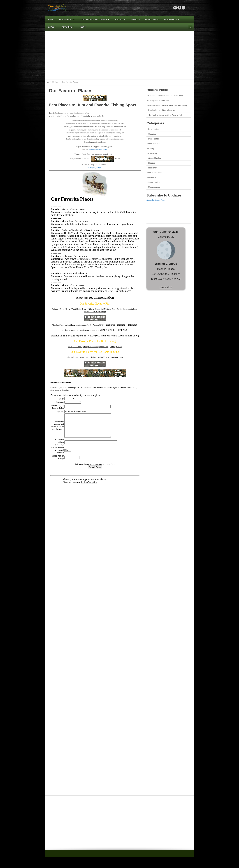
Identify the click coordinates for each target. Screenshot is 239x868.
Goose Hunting (155, 158)
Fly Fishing (153, 153)
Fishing (135, 19)
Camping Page (95, 167)
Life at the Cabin (155, 173)
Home (51, 19)
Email (175, 8)
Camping (152, 134)
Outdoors (152, 177)
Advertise (68, 27)
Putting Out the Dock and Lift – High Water (166, 96)
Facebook (179, 8)
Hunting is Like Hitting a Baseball (162, 110)
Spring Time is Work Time (159, 101)
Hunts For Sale (171, 19)
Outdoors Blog (67, 19)
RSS (183, 8)
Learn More (166, 287)
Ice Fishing (153, 168)
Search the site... (190, 27)
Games (52, 27)
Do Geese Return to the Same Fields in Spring (167, 105)
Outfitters (152, 19)
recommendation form (98, 150)
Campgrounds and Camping (95, 19)
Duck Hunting (154, 144)
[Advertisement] (120, 55)
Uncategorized (154, 187)
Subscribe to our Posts (156, 200)
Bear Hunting (154, 129)
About (83, 27)
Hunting (120, 19)
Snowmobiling (154, 182)
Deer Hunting (154, 139)
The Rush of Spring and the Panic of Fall (165, 115)
